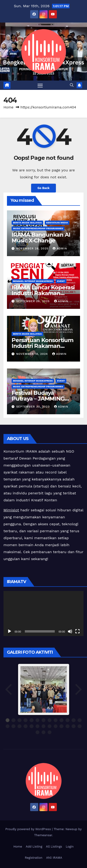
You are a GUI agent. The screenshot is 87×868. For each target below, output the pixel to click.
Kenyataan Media (57, 223)
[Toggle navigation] (40, 85)
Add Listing (34, 847)
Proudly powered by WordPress (29, 829)
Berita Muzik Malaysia (27, 223)
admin (60, 248)
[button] (72, 85)
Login (70, 847)
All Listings (54, 847)
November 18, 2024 (33, 354)
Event (61, 281)
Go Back (44, 188)
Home (8, 107)
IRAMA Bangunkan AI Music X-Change (41, 238)
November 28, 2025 (33, 248)
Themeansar (43, 835)
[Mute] (70, 631)
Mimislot (11, 510)
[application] (43, 613)
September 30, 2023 (34, 407)
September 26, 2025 (34, 301)
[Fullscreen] (77, 631)
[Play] (10, 631)
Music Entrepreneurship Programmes (38, 228)
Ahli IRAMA (54, 858)
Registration (34, 858)
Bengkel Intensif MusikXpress (33, 281)
